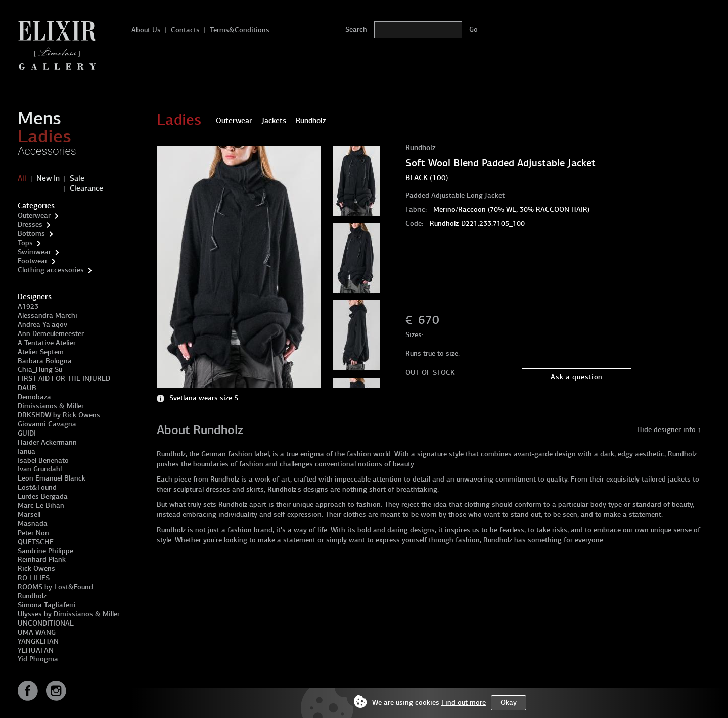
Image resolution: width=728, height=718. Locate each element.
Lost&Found (37, 487)
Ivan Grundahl (40, 469)
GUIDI (27, 433)
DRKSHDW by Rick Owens (59, 415)
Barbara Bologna (45, 361)
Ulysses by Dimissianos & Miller (69, 614)
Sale (77, 178)
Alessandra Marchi (48, 316)
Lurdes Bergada (43, 496)
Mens (39, 118)
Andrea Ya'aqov (42, 325)
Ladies (44, 136)
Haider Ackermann (47, 442)
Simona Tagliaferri (47, 605)
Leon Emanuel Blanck (52, 478)
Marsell (29, 515)
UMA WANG (37, 632)
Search (356, 30)
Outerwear (34, 216)
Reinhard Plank (42, 560)
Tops (25, 243)
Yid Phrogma (38, 659)
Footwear (33, 261)
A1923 (28, 306)
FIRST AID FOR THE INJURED (64, 379)
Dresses (30, 225)
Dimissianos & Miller (51, 406)
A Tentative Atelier (47, 343)
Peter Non (33, 533)
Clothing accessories (51, 270)
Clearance (86, 188)
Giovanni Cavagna (47, 424)
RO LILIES (34, 578)
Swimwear (34, 252)
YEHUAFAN (36, 651)
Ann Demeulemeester (51, 334)
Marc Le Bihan (41, 506)
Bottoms (31, 234)
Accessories (47, 151)
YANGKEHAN (38, 641)
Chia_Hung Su (40, 370)
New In (48, 178)
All (22, 178)
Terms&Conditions (240, 30)
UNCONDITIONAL (46, 623)
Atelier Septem (41, 352)
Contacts (185, 30)
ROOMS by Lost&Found (55, 587)
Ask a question (577, 377)
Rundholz (32, 596)
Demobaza (34, 397)
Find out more (464, 703)
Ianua (27, 451)
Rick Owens (36, 569)
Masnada (33, 524)
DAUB (27, 388)
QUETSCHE (36, 542)
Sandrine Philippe (45, 551)
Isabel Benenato (43, 461)
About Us (146, 30)
